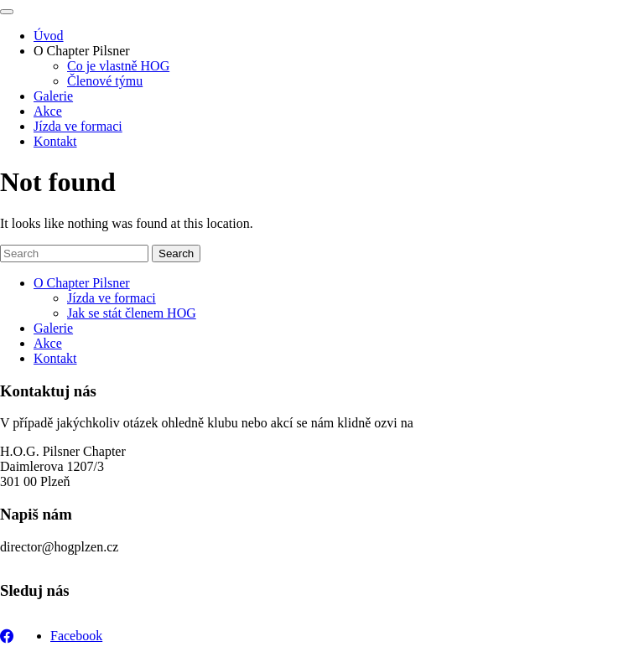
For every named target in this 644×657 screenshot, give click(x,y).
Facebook (76, 636)
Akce (48, 111)
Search (176, 253)
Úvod (49, 36)
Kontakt (55, 141)
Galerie (53, 96)
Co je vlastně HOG (118, 66)
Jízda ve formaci (78, 126)
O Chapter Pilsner (82, 51)
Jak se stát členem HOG (132, 313)
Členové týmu (105, 81)
